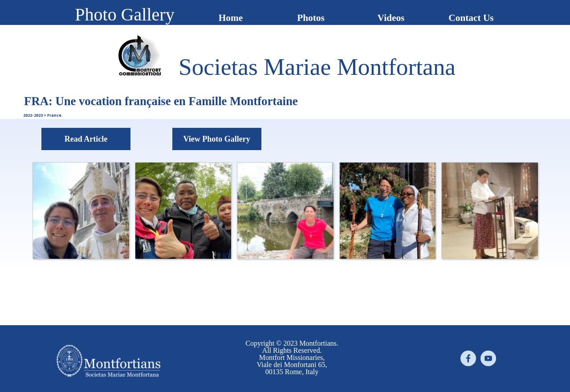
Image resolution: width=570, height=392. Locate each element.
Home (231, 18)
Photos (311, 18)
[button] (81, 210)
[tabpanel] (317, 67)
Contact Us (471, 18)
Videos (391, 18)
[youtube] (488, 358)
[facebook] (468, 358)
